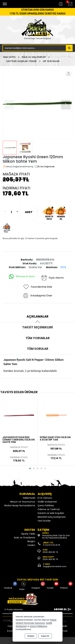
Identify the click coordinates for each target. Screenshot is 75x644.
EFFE (63, 267)
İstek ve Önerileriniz (25, 538)
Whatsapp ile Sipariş (21, 276)
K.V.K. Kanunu (45, 498)
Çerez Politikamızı (39, 626)
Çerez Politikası (46, 505)
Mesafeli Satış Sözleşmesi (52, 517)
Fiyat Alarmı (52, 278)
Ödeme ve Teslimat (49, 509)
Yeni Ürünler (44, 521)
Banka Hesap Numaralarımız (20, 505)
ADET (29, 212)
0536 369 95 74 (50, 552)
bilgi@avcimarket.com (55, 566)
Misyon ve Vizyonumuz (23, 502)
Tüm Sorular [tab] (38, 349)
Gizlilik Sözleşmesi (47, 502)
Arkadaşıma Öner (37, 296)
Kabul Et (45, 636)
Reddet (31, 636)
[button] (66, 105)
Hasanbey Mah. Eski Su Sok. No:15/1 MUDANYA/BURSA (56, 537)
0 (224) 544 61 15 (52, 545)
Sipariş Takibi (28, 534)
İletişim (31, 541)
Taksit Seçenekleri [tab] (38, 327)
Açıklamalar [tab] (37, 317)
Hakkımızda (29, 498)
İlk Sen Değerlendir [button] (45, 167)
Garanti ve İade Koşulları (51, 513)
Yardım (31, 545)
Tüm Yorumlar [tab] (38, 338)
